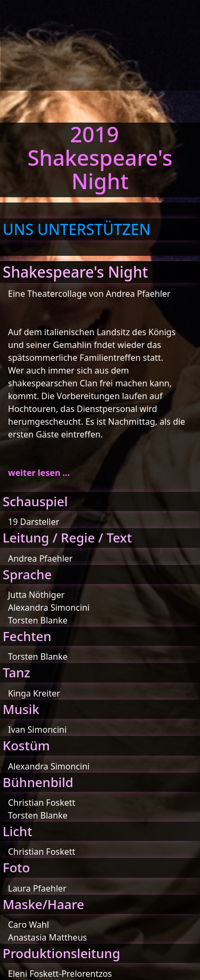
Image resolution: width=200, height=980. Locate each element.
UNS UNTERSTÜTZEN (77, 229)
